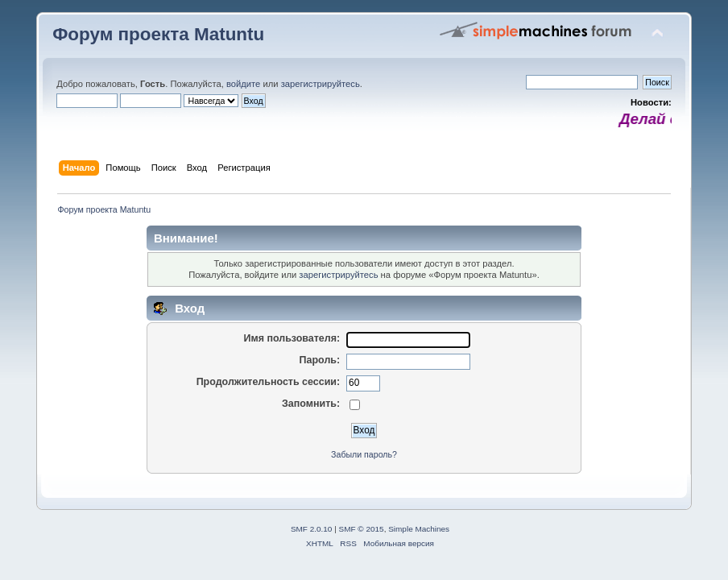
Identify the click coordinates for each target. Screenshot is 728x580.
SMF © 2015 (362, 529)
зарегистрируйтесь (321, 84)
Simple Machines (419, 529)
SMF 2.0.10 (312, 529)
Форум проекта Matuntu (158, 34)
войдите (243, 84)
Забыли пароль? (364, 454)
